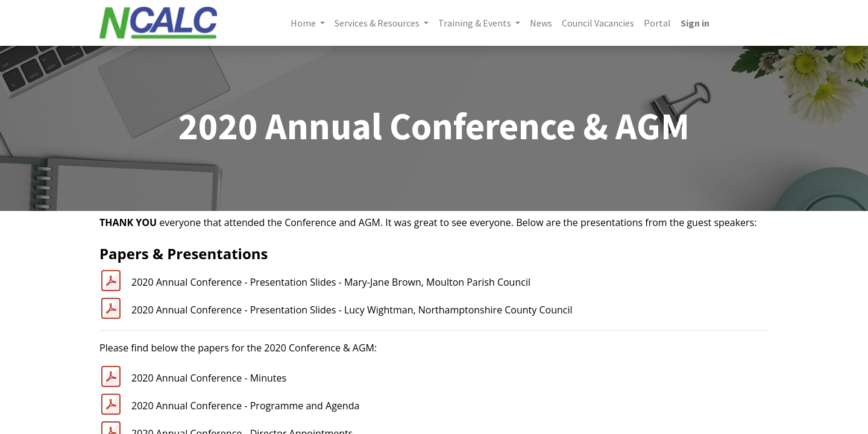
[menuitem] (541, 23)
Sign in (695, 23)
